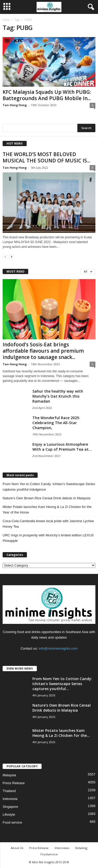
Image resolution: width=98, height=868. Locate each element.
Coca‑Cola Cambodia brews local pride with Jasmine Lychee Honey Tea (48, 524)
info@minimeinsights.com (58, 648)
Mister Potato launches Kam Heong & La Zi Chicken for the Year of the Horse (47, 510)
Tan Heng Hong (15, 105)
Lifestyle (9, 815)
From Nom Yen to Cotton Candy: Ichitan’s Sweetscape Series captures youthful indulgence (49, 487)
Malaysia (9, 775)
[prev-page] (5, 257)
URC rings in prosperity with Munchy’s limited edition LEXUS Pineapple (48, 538)
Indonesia (10, 799)
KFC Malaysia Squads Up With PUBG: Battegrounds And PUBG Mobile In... (47, 95)
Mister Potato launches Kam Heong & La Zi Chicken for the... (61, 733)
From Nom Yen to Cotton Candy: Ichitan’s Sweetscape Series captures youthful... (62, 684)
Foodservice (49, 854)
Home (6, 20)
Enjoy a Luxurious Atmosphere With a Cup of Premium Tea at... (62, 447)
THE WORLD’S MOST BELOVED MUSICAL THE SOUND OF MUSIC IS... (46, 157)
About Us (17, 848)
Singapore (10, 807)
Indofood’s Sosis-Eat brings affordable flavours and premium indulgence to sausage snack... (43, 351)
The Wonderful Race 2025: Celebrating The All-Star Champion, (56, 423)
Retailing (81, 848)
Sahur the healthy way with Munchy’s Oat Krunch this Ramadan (58, 396)
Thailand (9, 791)
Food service (12, 822)
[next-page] (11, 257)
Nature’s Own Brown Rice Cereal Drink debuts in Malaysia (47, 498)
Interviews (62, 848)
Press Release (14, 783)
